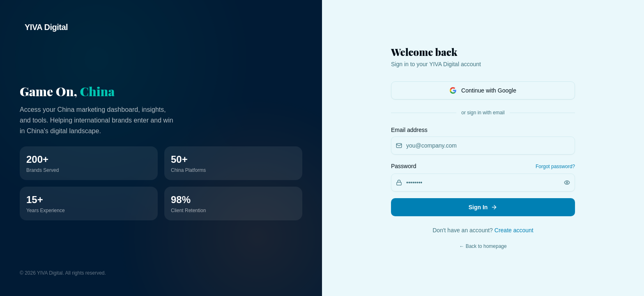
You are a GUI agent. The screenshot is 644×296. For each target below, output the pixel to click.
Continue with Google (483, 90)
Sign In (483, 207)
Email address (409, 130)
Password (404, 166)
